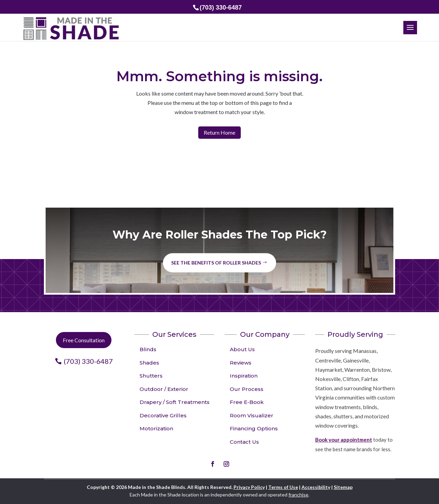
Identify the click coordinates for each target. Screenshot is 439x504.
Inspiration (244, 376)
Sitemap (343, 487)
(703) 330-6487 (88, 361)
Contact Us (244, 442)
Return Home (219, 132)
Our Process (247, 389)
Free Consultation (84, 340)
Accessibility (316, 487)
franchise (298, 495)
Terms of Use (283, 487)
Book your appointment (344, 440)
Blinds (148, 349)
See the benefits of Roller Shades (216, 263)
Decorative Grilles (163, 415)
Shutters (151, 376)
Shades (149, 363)
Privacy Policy (249, 487)
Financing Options (254, 428)
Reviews (241, 363)
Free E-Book (247, 402)
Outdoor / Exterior (164, 389)
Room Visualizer (252, 415)
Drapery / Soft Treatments (175, 402)
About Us (242, 349)
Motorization (156, 428)
